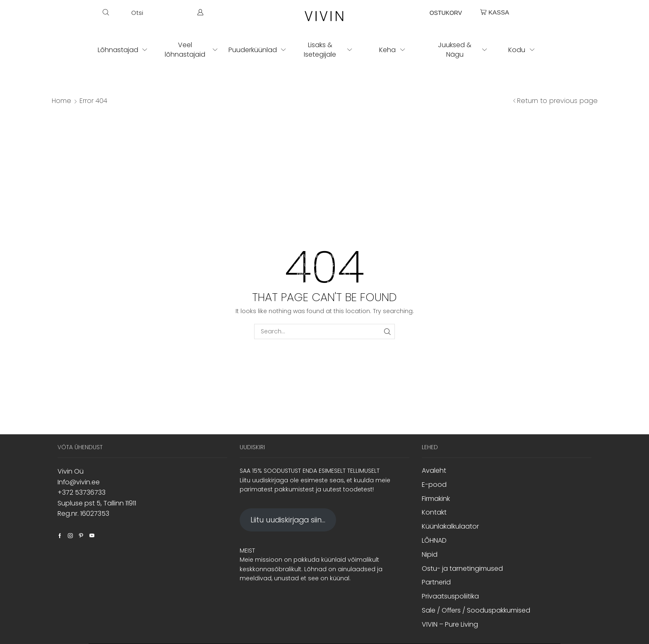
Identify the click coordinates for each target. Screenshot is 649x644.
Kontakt (434, 512)
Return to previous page (557, 101)
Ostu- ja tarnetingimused (462, 569)
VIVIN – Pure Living (450, 624)
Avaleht (434, 471)
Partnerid (436, 582)
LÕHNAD (434, 540)
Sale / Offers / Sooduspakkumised (476, 610)
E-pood (434, 485)
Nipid (430, 554)
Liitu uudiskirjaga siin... (288, 520)
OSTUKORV (446, 13)
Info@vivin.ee (79, 482)
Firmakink (436, 499)
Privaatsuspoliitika (450, 596)
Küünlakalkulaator (450, 526)
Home (61, 101)
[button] (123, 12)
